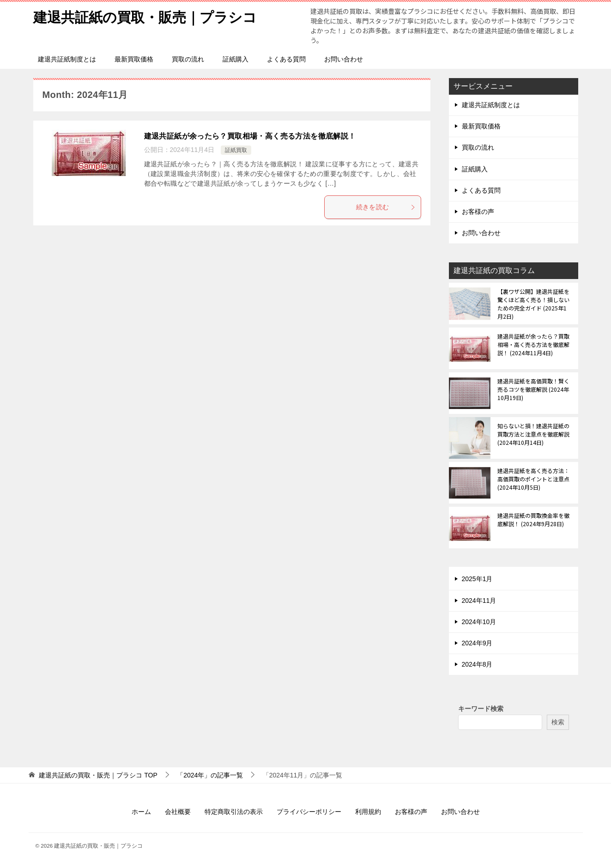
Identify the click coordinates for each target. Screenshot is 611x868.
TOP (98, 775)
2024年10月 (479, 622)
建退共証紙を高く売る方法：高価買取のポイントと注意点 (533, 479)
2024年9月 (477, 643)
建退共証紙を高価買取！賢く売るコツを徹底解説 (533, 389)
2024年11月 (479, 601)
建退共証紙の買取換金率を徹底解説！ (533, 519)
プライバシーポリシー (309, 812)
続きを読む (386, 207)
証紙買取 (236, 150)
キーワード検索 (481, 709)
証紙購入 (236, 59)
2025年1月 (477, 579)
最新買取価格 (134, 59)
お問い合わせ (344, 59)
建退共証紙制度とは (67, 59)
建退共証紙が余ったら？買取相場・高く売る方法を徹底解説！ (250, 136)
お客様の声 (478, 212)
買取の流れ (188, 59)
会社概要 (178, 812)
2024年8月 (477, 664)
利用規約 (368, 812)
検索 (558, 722)
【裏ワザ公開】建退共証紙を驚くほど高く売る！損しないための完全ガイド (533, 303)
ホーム (141, 812)
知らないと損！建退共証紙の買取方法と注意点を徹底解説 (533, 434)
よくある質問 (286, 59)
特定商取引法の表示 (234, 812)
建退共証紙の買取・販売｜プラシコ (145, 16)
